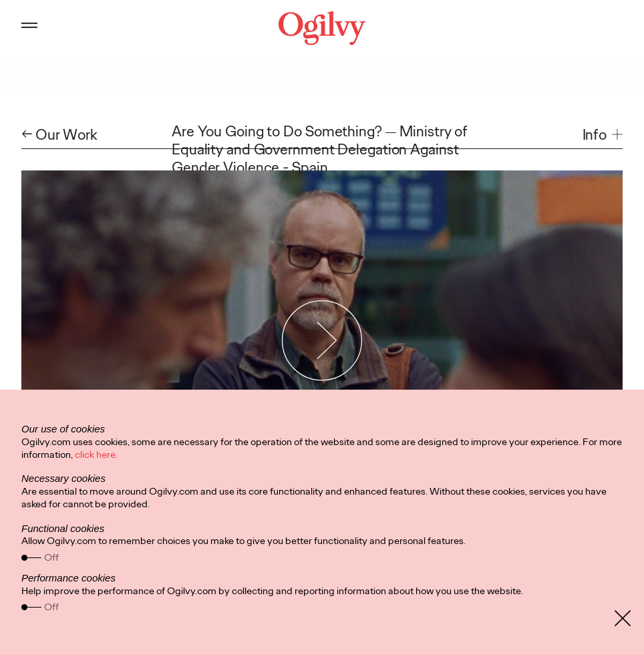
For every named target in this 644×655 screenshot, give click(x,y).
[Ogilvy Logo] (322, 28)
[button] (603, 135)
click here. (96, 454)
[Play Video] (322, 340)
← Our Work (59, 135)
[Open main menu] (29, 28)
